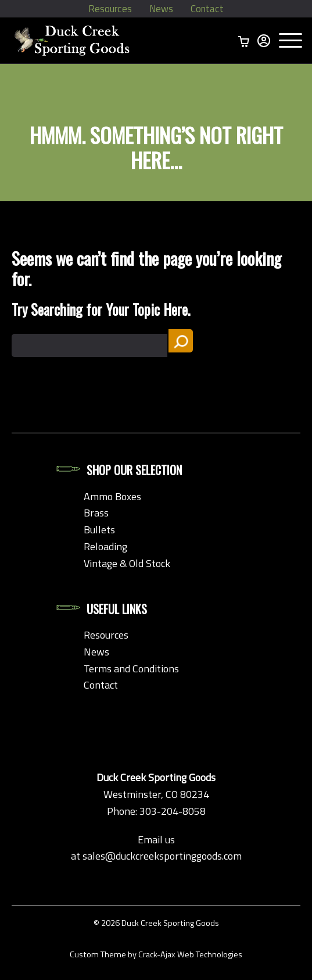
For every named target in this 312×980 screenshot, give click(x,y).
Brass (96, 513)
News (162, 9)
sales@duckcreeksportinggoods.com (162, 856)
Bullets (99, 530)
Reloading (105, 546)
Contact (209, 9)
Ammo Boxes (112, 496)
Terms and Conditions (131, 669)
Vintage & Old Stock (127, 563)
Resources (109, 9)
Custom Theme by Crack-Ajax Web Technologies (156, 954)
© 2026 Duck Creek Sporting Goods (156, 923)
